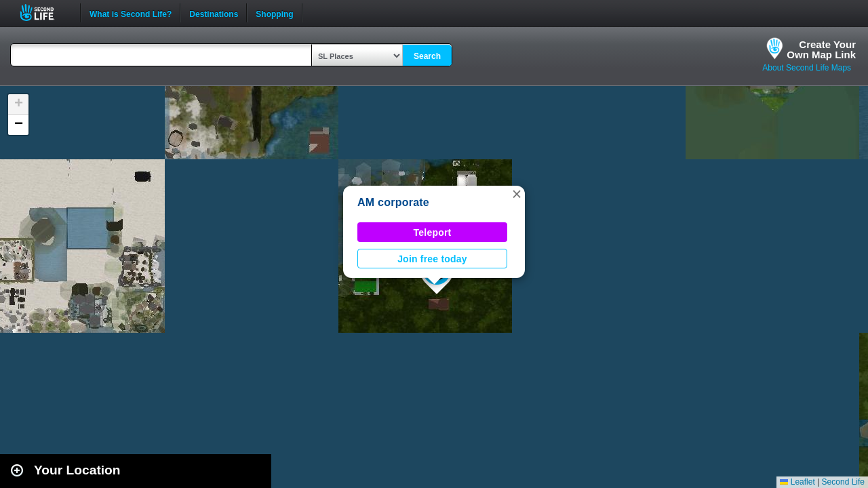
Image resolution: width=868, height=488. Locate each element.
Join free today (432, 259)
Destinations (214, 13)
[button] (517, 194)
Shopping (274, 13)
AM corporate (393, 202)
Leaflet (797, 482)
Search (427, 56)
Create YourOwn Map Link (821, 49)
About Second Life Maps (807, 68)
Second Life (44, 13)
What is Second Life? (131, 13)
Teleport (433, 232)
